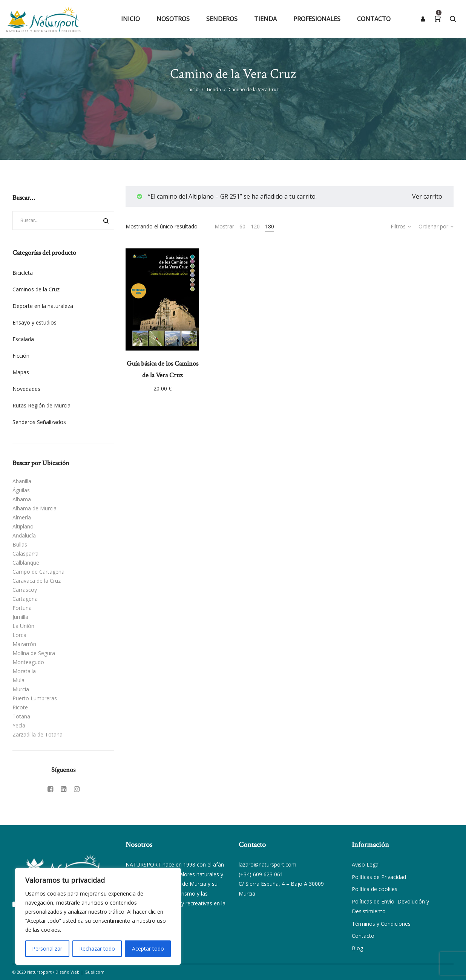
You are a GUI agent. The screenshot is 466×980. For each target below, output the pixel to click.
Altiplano (23, 526)
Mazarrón (24, 644)
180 (270, 226)
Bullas (20, 544)
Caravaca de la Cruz (37, 581)
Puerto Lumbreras (35, 698)
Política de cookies (375, 889)
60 (242, 226)
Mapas (21, 372)
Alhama (22, 499)
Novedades (26, 389)
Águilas (21, 490)
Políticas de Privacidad (379, 877)
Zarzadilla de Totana (38, 734)
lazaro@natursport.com (267, 864)
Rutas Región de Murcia (41, 405)
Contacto (363, 936)
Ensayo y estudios (34, 322)
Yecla (19, 725)
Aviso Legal (366, 864)
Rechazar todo (97, 949)
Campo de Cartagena (38, 572)
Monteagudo (28, 662)
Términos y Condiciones (381, 924)
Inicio (193, 90)
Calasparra (25, 554)
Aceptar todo (148, 949)
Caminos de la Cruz (36, 289)
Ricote (20, 707)
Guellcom (94, 972)
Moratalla (24, 671)
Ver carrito (427, 196)
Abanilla (22, 481)
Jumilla (20, 617)
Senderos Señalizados (39, 422)
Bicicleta (23, 273)
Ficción (21, 356)
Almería (22, 517)
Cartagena (25, 599)
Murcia (21, 689)
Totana (21, 716)
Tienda (214, 90)
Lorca (19, 635)
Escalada (23, 339)
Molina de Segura (34, 653)
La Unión (23, 626)
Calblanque (26, 563)
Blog (357, 948)
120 (255, 226)
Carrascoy (25, 590)
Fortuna (22, 608)
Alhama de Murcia (34, 508)
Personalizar (47, 949)
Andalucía (24, 535)
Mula (18, 680)
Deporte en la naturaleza (43, 306)
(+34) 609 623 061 (261, 874)
